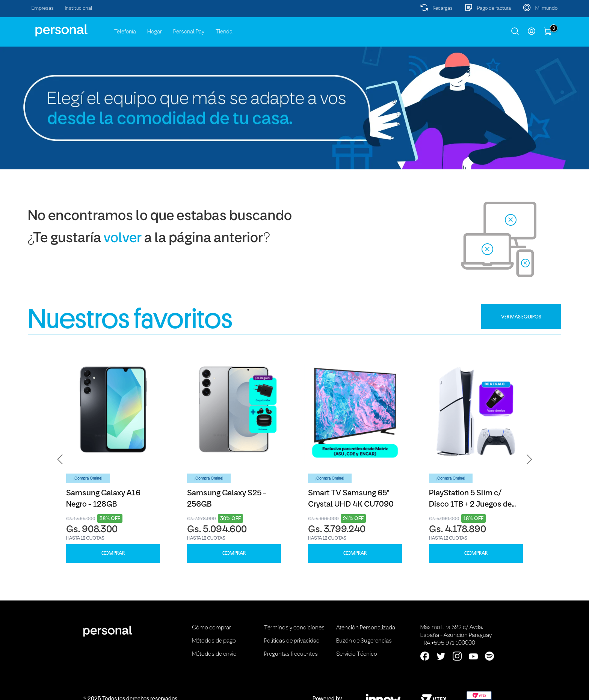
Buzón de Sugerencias (364, 641)
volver (123, 239)
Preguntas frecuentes (291, 654)
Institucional (79, 8)
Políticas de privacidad (292, 641)
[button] (60, 459)
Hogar (155, 32)
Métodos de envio (214, 654)
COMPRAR (113, 553)
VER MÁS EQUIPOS (521, 317)
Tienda (224, 32)
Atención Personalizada (366, 628)
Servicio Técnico (357, 654)
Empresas (43, 8)
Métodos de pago (214, 641)
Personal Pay (189, 32)
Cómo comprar (211, 628)
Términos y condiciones (294, 628)
